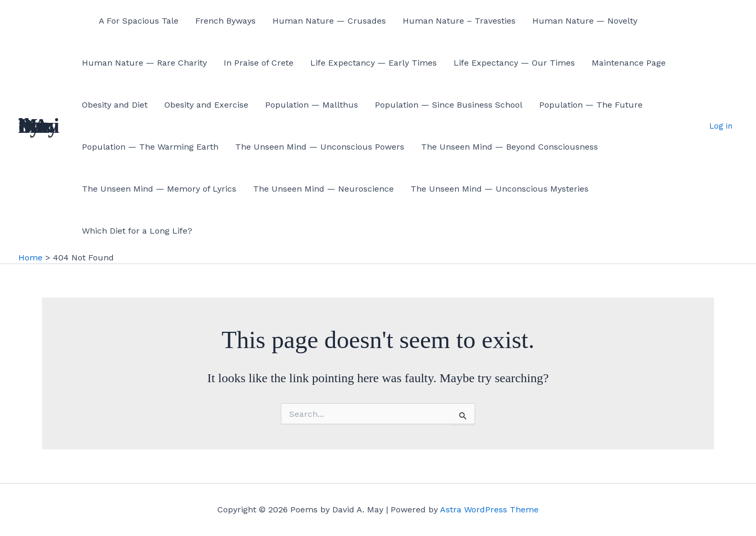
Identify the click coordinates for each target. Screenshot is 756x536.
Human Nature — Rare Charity (144, 63)
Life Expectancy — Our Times (514, 63)
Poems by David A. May (39, 126)
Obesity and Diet (115, 105)
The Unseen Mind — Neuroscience (323, 189)
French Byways (225, 21)
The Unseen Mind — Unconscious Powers (320, 147)
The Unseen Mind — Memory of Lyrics (159, 189)
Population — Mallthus (312, 105)
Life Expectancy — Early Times (374, 63)
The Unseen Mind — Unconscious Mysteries (500, 189)
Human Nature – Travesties (459, 21)
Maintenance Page (629, 63)
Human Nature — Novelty (585, 21)
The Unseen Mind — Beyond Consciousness (510, 147)
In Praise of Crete (259, 63)
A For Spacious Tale (139, 21)
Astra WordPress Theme (489, 509)
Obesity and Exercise (206, 105)
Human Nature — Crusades (329, 21)
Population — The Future (591, 105)
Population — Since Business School (449, 105)
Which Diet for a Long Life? (137, 231)
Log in (721, 126)
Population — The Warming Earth (150, 147)
